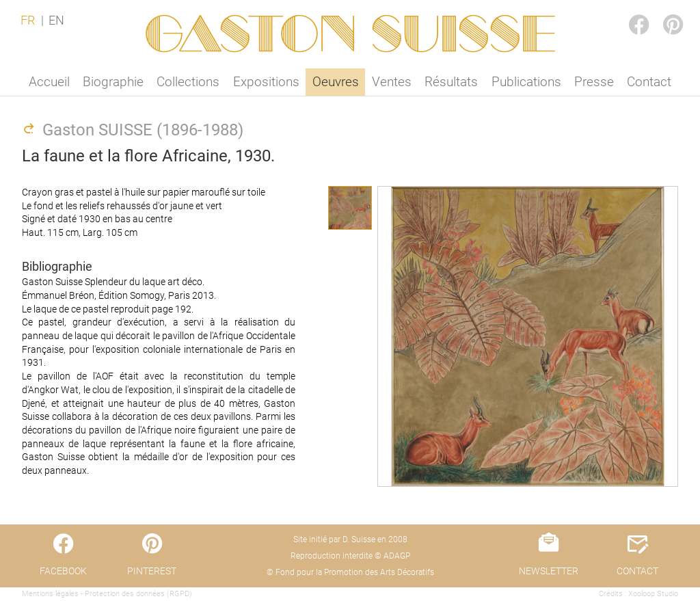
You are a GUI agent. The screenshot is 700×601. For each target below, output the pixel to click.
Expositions (266, 82)
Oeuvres (336, 82)
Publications (526, 82)
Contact (649, 82)
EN (56, 21)
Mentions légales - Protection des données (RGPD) (107, 594)
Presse (594, 82)
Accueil (49, 82)
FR (28, 21)
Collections (188, 82)
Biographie (113, 82)
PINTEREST (662, 11)
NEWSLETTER (549, 571)
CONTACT (637, 571)
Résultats (451, 82)
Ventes (392, 82)
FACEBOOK (628, 11)
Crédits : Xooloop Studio (638, 594)
